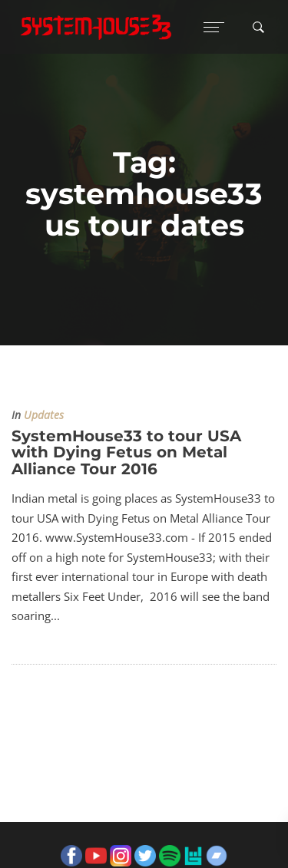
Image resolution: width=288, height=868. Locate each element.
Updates (44, 415)
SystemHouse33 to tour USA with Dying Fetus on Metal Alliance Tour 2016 (126, 452)
